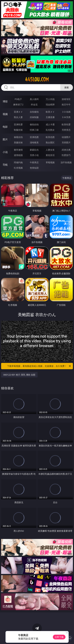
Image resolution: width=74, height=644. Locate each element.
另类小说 (34, 155)
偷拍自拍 (34, 124)
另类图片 (66, 142)
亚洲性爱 (18, 124)
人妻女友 (50, 150)
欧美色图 (50, 137)
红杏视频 (18, 168)
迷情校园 (18, 155)
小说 (5, 152)
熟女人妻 (18, 117)
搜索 (67, 87)
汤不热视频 (66, 162)
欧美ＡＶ (50, 112)
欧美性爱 (66, 124)
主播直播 (50, 117)
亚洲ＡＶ (18, 112)
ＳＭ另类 (66, 117)
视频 (5, 114)
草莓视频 (50, 162)
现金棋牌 (50, 104)
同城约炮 (18, 162)
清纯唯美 (34, 142)
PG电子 (18, 99)
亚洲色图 (34, 137)
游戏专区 (66, 99)
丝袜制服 (34, 117)
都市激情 (18, 150)
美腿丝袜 (18, 142)
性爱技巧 (66, 155)
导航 (5, 165)
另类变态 (66, 130)
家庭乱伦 (34, 150)
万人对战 (50, 99)
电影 (5, 127)
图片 (5, 139)
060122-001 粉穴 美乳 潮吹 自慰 (19, 375)
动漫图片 (66, 137)
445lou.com (37, 79)
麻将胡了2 (18, 104)
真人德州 (34, 99)
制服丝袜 (18, 130)
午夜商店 (34, 162)
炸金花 (34, 104)
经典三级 (34, 130)
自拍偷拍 (34, 112)
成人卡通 (50, 124)
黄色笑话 (50, 155)
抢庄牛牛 (66, 104)
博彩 (5, 101)
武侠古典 (66, 150)
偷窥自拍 (18, 137)
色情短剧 (34, 168)
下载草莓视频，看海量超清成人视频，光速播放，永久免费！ (39, 366)
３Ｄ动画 (66, 112)
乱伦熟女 (50, 130)
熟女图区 (50, 142)
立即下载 (59, 637)
